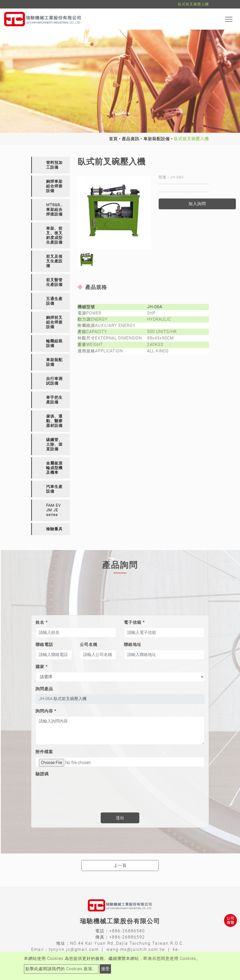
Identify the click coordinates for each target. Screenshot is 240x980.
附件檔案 (44, 752)
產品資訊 (131, 139)
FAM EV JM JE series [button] (53, 510)
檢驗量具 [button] (54, 529)
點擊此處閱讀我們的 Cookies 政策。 (61, 969)
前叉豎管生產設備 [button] (54, 282)
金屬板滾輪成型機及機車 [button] (54, 468)
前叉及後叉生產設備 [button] (54, 261)
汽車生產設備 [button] (54, 489)
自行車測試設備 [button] (54, 381)
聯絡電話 (44, 645)
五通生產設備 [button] (54, 301)
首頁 (113, 139)
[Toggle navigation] (229, 19)
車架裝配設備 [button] (54, 362)
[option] (114, 213)
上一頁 (120, 865)
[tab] (50, 165)
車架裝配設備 (157, 139)
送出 (120, 818)
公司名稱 (89, 645)
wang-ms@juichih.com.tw (136, 949)
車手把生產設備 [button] (54, 400)
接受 (105, 969)
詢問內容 (46, 711)
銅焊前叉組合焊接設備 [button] (54, 322)
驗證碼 (42, 774)
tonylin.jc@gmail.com (74, 949)
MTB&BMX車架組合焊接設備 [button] (56, 210)
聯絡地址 (133, 645)
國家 (42, 667)
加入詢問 (197, 204)
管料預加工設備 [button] (54, 165)
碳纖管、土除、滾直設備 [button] (54, 444)
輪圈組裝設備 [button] (54, 343)
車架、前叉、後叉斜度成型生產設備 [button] (54, 235)
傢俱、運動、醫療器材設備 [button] (54, 421)
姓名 (42, 622)
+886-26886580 (127, 931)
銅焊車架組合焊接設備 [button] (54, 186)
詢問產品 (44, 689)
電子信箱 (134, 622)
